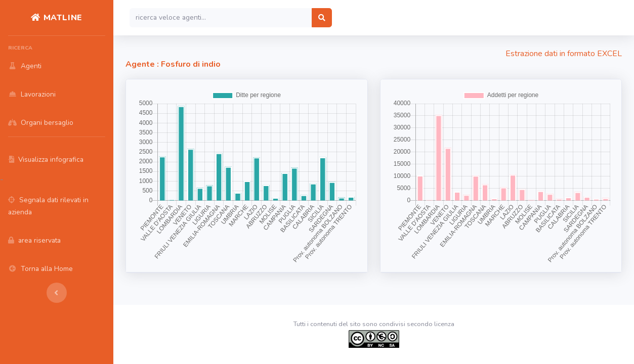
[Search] (221, 18)
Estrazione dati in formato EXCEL (564, 54)
